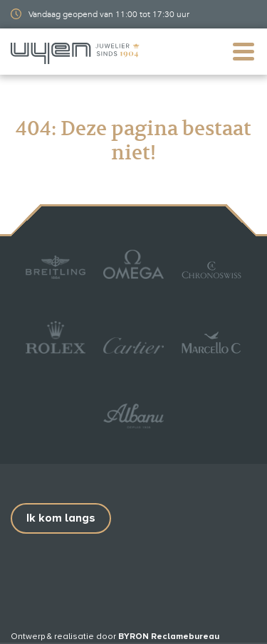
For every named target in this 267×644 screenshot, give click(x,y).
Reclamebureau (185, 637)
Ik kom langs (61, 518)
